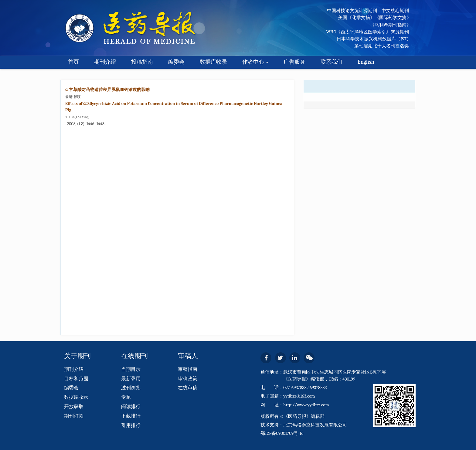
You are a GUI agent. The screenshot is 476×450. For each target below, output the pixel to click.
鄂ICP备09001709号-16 (282, 433)
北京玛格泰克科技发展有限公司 (315, 425)
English (366, 62)
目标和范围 (76, 379)
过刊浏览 (131, 388)
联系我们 (331, 62)
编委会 (176, 62)
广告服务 (294, 62)
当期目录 (131, 369)
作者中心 (255, 62)
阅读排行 (131, 407)
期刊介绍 (105, 62)
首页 (73, 62)
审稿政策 (188, 379)
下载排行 (131, 416)
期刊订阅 (74, 416)
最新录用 (131, 379)
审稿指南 (188, 369)
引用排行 (131, 425)
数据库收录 (213, 62)
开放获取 (74, 407)
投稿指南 (142, 62)
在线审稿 (188, 388)
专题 (126, 397)
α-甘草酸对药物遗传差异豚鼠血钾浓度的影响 (107, 90)
